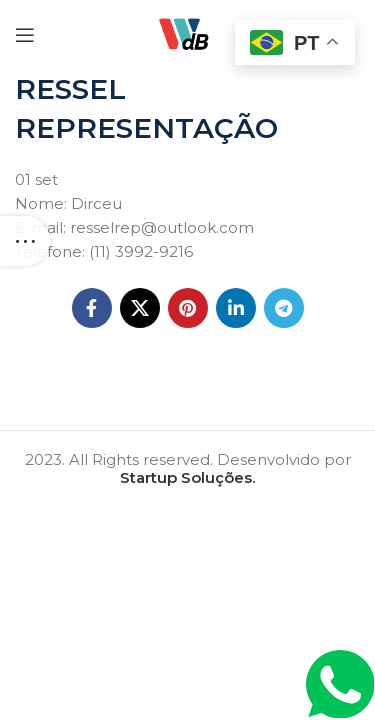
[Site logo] (187, 33)
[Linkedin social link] (236, 308)
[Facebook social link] (92, 308)
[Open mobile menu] (25, 35)
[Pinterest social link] (188, 308)
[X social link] (140, 308)
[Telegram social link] (284, 308)
